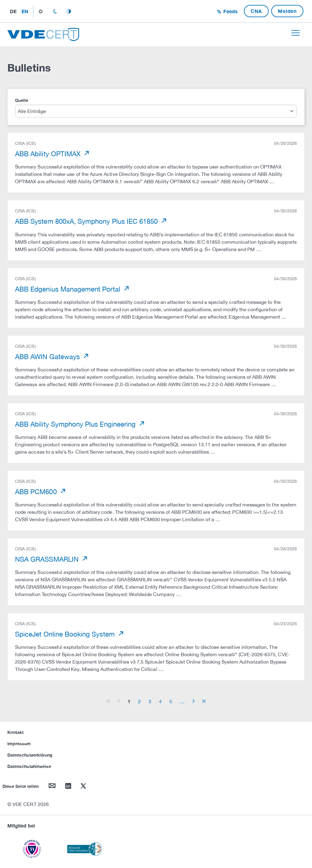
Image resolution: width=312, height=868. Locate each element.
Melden (287, 11)
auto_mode (69, 11)
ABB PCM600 (37, 492)
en (25, 11)
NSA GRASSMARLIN (48, 559)
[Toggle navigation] (296, 33)
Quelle (22, 100)
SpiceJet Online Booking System (66, 634)
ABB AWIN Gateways (48, 357)
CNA (256, 11)
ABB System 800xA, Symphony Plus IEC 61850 (87, 221)
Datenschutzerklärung (30, 755)
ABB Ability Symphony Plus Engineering (76, 424)
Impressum (19, 744)
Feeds (230, 11)
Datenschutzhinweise (29, 766)
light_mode (41, 11)
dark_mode (55, 11)
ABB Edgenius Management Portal (69, 289)
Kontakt (15, 732)
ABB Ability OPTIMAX (49, 154)
